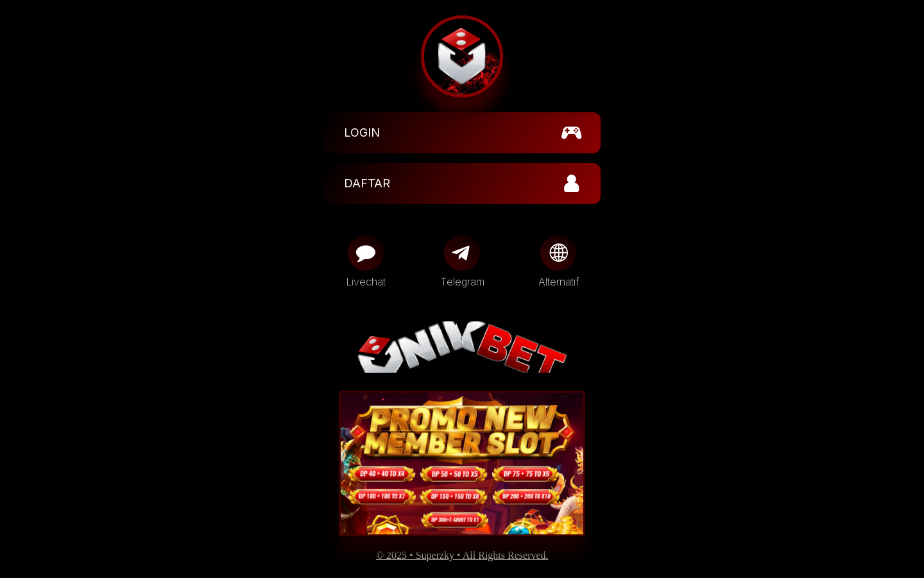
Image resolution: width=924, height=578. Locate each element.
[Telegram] (462, 253)
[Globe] (558, 253)
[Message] (366, 253)
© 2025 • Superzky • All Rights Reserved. (462, 555)
